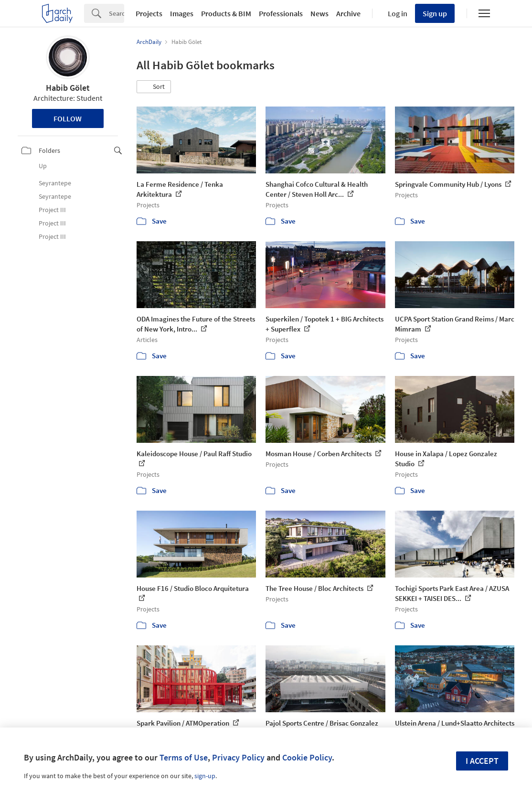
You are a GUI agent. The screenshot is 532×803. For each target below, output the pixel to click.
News (319, 13)
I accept (482, 761)
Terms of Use (184, 757)
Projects (149, 13)
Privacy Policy (238, 757)
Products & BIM (226, 13)
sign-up (205, 776)
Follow (68, 118)
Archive (348, 13)
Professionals (281, 13)
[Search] (117, 13)
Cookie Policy (307, 757)
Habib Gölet (68, 88)
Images (182, 13)
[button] (154, 87)
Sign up (435, 13)
